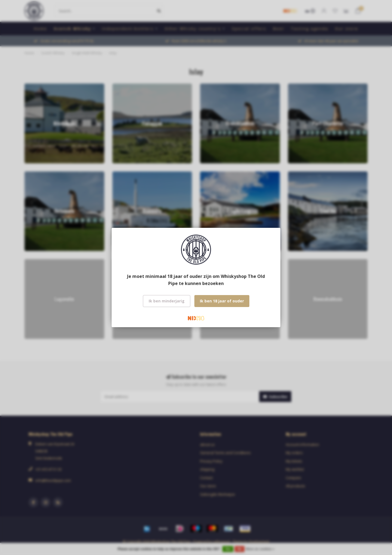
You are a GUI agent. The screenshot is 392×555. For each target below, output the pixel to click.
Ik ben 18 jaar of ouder (222, 301)
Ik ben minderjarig (167, 301)
